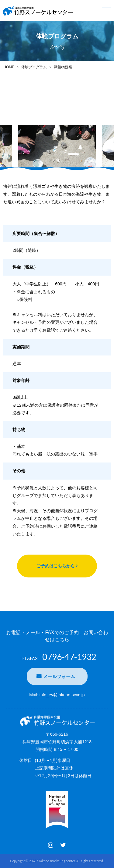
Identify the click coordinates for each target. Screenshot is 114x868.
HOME (9, 67)
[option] (57, 146)
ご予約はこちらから (56, 566)
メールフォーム (59, 676)
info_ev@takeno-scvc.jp (62, 695)
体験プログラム (34, 67)
